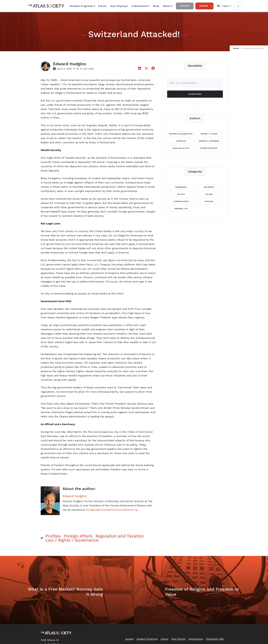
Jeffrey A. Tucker (209, 134)
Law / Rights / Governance (72, 540)
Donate (204, 6)
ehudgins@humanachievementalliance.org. (112, 510)
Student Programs (81, 6)
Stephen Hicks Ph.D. (209, 148)
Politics (181, 194)
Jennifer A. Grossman (209, 141)
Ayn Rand (209, 201)
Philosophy (209, 187)
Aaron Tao (181, 141)
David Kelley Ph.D (181, 148)
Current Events (181, 201)
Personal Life (181, 209)
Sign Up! (185, 6)
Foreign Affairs (78, 536)
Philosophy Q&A (215, 639)
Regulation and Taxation (120, 536)
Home (236, 48)
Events (102, 6)
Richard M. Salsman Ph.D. (181, 134)
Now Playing (118, 6)
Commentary (181, 187)
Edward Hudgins (75, 496)
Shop (156, 6)
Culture (209, 194)
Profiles (53, 536)
